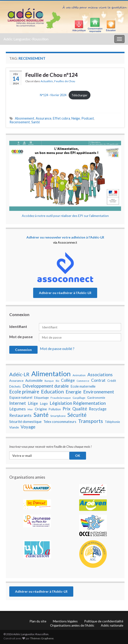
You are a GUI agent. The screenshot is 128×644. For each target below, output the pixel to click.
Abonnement (25, 118)
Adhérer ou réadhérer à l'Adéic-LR (65, 293)
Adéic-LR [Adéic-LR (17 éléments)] (19, 374)
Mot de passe (21, 337)
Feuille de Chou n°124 (51, 75)
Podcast (88, 118)
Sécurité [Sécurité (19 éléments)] (77, 415)
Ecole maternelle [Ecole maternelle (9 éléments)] (83, 386)
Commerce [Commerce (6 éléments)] (83, 381)
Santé (36, 122)
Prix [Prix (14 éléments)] (67, 409)
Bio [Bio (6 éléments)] (57, 381)
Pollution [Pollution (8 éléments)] (55, 409)
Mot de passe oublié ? (57, 348)
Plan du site (38, 621)
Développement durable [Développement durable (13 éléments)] (46, 386)
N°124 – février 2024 (53, 95)
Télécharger (79, 95)
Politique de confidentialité (104, 621)
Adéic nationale (112, 625)
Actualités (47, 81)
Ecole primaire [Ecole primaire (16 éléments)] (24, 392)
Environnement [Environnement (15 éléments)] (99, 392)
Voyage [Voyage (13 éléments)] (28, 427)
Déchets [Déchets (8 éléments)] (15, 386)
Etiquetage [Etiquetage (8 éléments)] (41, 398)
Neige (76, 118)
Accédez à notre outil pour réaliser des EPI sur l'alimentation (65, 216)
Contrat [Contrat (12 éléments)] (98, 380)
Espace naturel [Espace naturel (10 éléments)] (21, 397)
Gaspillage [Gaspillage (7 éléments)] (79, 398)
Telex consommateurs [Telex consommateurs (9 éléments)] (60, 422)
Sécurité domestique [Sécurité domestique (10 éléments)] (25, 422)
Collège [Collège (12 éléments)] (68, 380)
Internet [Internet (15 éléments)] (18, 403)
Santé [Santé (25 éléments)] (41, 415)
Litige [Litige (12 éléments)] (33, 403)
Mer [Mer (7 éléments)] (30, 409)
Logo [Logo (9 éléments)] (44, 404)
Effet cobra (61, 118)
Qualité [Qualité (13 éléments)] (80, 409)
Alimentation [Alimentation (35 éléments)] (51, 374)
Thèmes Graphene (42, 638)
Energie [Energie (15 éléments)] (74, 392)
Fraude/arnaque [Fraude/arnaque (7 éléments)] (61, 398)
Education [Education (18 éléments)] (52, 392)
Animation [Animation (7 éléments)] (79, 375)
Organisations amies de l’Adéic (72, 625)
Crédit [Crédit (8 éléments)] (112, 381)
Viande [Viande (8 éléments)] (14, 427)
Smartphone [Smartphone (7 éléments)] (58, 416)
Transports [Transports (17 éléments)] (91, 421)
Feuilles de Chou (65, 81)
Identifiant (18, 326)
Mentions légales (65, 621)
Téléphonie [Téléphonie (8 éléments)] (112, 422)
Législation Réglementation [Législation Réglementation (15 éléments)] (78, 403)
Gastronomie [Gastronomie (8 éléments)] (96, 398)
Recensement (20, 122)
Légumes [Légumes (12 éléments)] (18, 409)
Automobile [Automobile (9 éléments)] (34, 381)
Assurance (44, 118)
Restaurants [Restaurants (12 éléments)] (20, 415)
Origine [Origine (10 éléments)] (41, 409)
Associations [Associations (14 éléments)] (100, 375)
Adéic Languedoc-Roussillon (26, 39)
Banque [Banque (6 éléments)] (49, 381)
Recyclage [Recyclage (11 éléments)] (98, 409)
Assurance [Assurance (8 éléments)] (16, 381)
